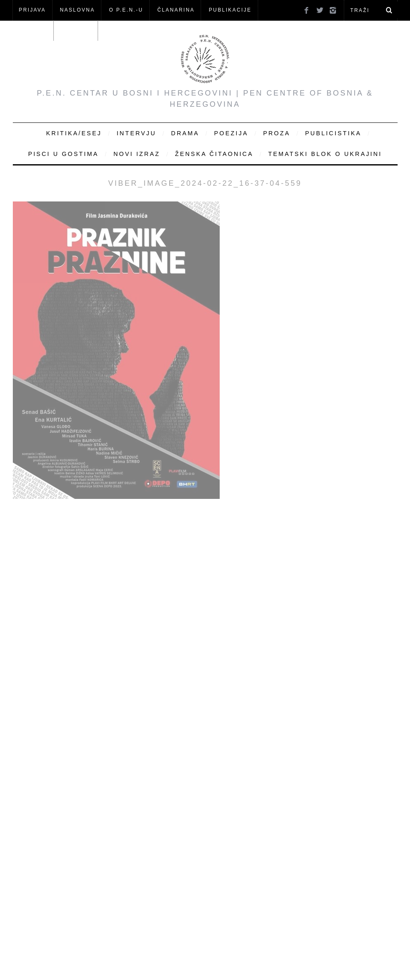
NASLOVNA (78, 10)
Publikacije (230, 10)
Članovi (33, 30)
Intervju (137, 133)
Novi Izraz (137, 154)
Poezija (231, 133)
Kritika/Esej (74, 133)
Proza (277, 133)
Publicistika (333, 133)
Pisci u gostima (63, 154)
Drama (185, 133)
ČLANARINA (176, 10)
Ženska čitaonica (214, 154)
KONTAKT (76, 30)
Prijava (32, 10)
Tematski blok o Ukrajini (325, 154)
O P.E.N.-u (126, 10)
